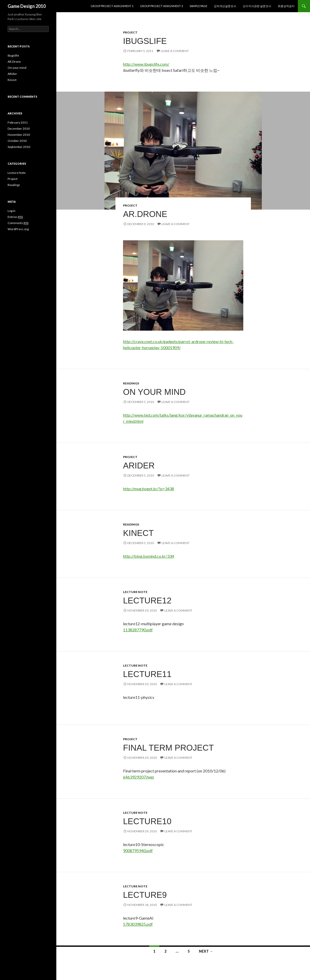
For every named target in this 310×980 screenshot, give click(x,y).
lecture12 (147, 601)
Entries (15, 217)
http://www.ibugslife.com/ (146, 64)
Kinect (138, 533)
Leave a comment (175, 51)
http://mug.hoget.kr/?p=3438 (149, 489)
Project (130, 32)
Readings (131, 383)
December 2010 (19, 129)
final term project (168, 748)
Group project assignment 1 (112, 6)
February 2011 (18, 122)
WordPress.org (18, 229)
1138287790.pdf (138, 630)
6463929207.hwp (139, 777)
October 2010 (17, 141)
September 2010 (19, 147)
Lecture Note (135, 592)
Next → (206, 951)
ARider (139, 466)
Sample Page (198, 6)
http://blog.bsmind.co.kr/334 (149, 556)
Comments (18, 223)
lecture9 (145, 895)
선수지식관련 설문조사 (257, 6)
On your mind (154, 392)
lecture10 (147, 821)
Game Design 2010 (27, 6)
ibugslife (145, 41)
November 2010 (19, 135)
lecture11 (147, 674)
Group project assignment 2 (161, 6)
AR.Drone (145, 214)
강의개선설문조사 (225, 6)
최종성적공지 (286, 6)
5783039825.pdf (138, 924)
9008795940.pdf (138, 850)
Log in (12, 211)
